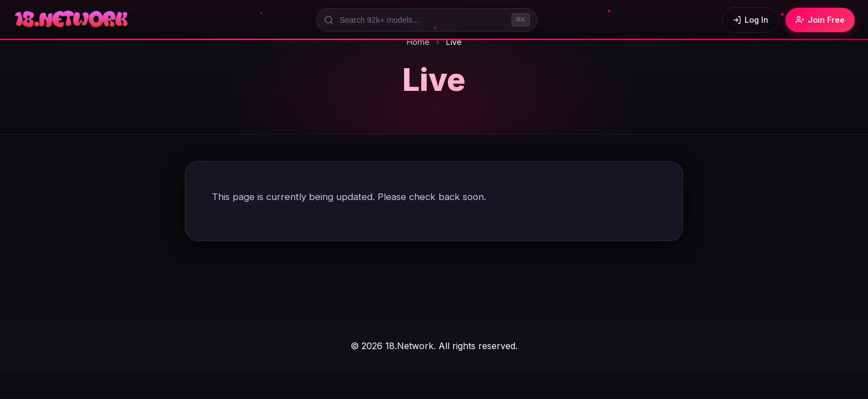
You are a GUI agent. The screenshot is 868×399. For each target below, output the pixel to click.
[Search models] (427, 20)
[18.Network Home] (72, 20)
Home (418, 42)
